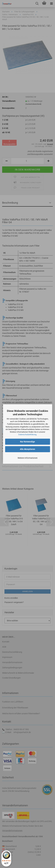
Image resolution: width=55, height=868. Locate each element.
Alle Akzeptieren (28, 449)
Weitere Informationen (28, 458)
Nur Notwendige (28, 442)
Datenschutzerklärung (27, 435)
